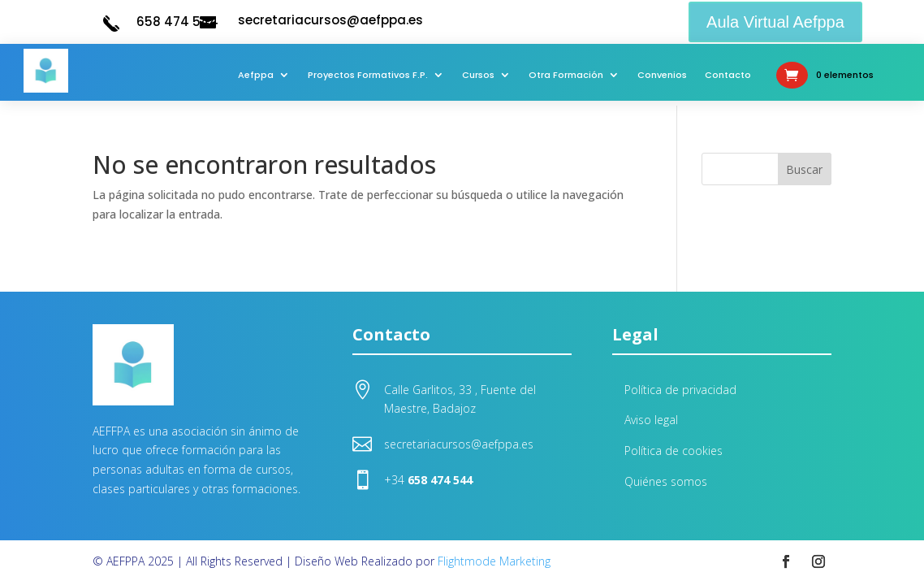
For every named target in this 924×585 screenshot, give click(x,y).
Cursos (478, 75)
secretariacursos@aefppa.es (330, 20)
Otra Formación (566, 75)
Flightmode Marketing (494, 561)
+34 (428, 480)
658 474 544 (177, 22)
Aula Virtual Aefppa (775, 22)
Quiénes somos (666, 481)
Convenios (662, 75)
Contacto (728, 75)
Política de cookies (674, 451)
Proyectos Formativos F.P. (368, 75)
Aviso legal (651, 420)
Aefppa (256, 75)
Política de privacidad (680, 390)
